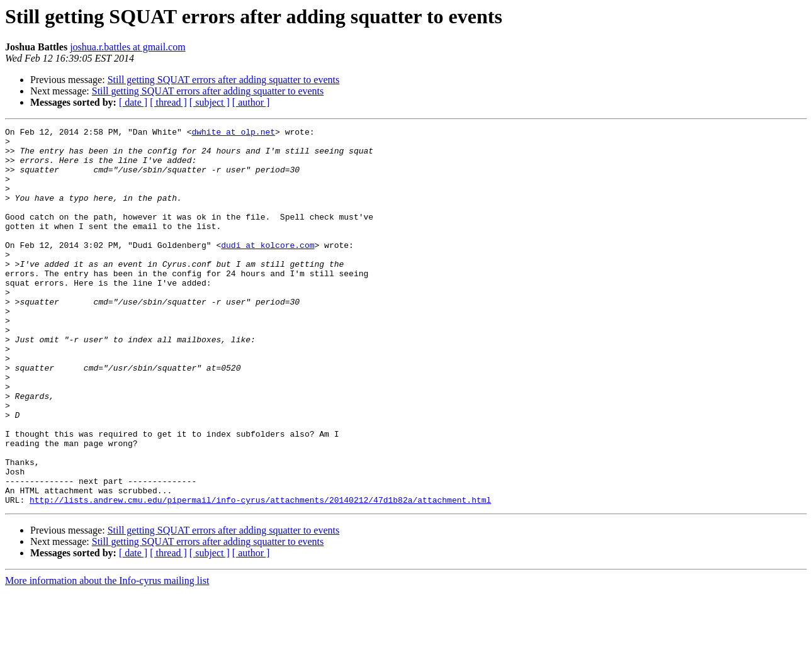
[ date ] (133, 102)
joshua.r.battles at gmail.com (128, 47)
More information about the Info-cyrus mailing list (107, 656)
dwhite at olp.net (233, 133)
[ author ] (251, 102)
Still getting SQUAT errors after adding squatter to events (224, 80)
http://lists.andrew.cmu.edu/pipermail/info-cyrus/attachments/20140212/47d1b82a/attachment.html (260, 575)
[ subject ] (210, 102)
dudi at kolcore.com (268, 269)
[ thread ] (168, 102)
